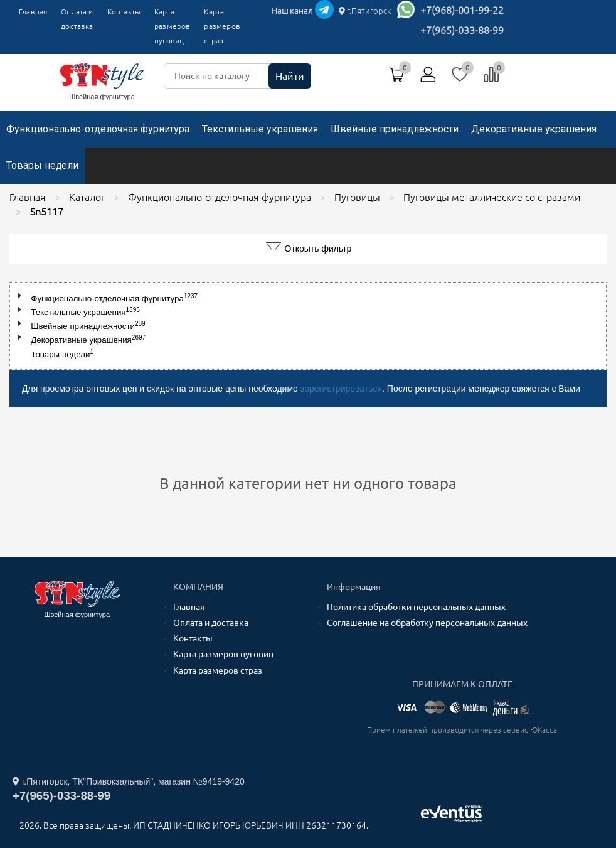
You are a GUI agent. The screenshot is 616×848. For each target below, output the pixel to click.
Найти (290, 76)
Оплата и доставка (77, 19)
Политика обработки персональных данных (416, 607)
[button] (22, 296)
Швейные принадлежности (395, 129)
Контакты (124, 12)
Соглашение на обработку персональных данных (427, 623)
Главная (33, 12)
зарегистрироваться (341, 389)
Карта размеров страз (218, 670)
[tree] (308, 326)
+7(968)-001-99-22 (462, 10)
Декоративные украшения (534, 129)
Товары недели (42, 165)
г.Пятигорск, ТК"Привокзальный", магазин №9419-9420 (129, 781)
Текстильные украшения (260, 129)
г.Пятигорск (365, 11)
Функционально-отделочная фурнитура (98, 129)
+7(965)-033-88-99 (462, 30)
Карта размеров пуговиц (172, 26)
